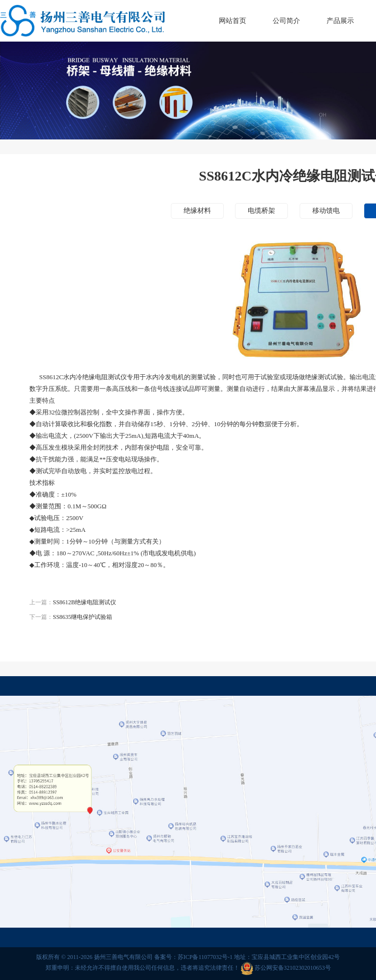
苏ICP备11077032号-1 (205, 957)
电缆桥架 (261, 211)
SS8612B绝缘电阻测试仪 (84, 602)
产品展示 (340, 21)
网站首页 (233, 21)
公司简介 (286, 21)
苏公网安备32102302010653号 (293, 968)
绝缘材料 (197, 211)
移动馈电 (326, 211)
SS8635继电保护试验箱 (82, 617)
